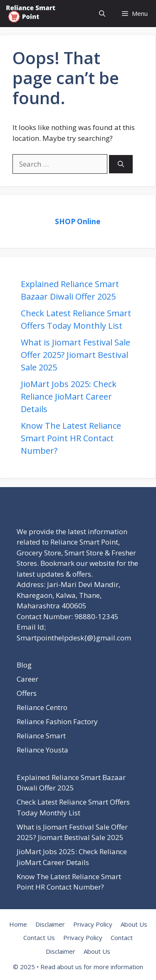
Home (18, 924)
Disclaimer (50, 924)
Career (27, 679)
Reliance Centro (42, 707)
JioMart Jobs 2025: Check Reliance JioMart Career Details (69, 396)
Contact (122, 937)
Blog (24, 665)
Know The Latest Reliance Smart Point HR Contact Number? (71, 438)
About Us (134, 924)
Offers (27, 693)
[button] (102, 14)
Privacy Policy (93, 924)
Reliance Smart (41, 736)
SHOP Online (78, 221)
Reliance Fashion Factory (57, 721)
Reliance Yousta (42, 750)
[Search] (121, 164)
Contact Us (39, 937)
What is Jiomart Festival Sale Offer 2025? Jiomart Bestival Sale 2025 (76, 355)
